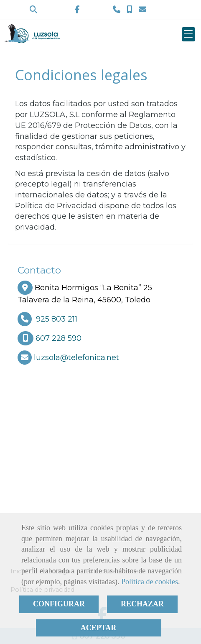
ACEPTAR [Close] (99, 628)
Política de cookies (150, 582)
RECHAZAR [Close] (142, 604)
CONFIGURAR (59, 604)
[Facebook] (77, 10)
